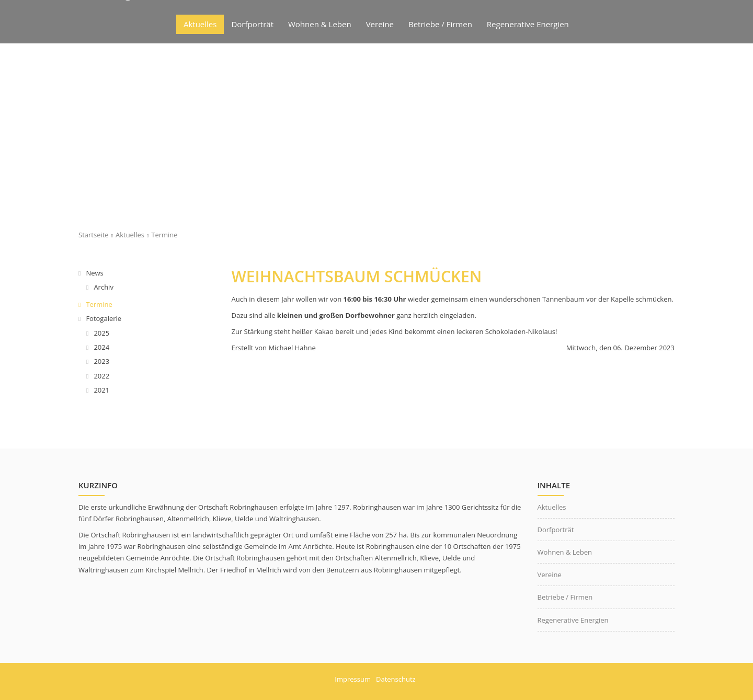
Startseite (94, 235)
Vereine (550, 575)
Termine (164, 235)
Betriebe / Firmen (565, 597)
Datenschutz (396, 679)
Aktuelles (130, 235)
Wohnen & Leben (565, 552)
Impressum (353, 679)
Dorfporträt (556, 530)
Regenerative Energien (573, 620)
